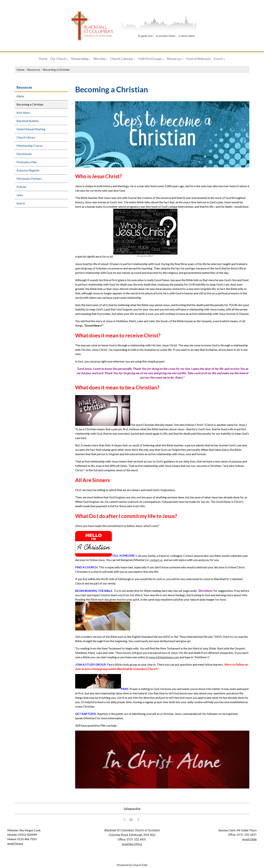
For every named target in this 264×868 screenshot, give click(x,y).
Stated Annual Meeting (31, 129)
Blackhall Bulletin (27, 121)
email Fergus (15, 843)
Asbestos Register (28, 170)
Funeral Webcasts (199, 59)
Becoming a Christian (56, 70)
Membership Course (29, 146)
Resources (174, 59)
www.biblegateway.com (164, 657)
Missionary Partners (29, 178)
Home (43, 59)
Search (21, 203)
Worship (99, 59)
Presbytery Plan (27, 162)
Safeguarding (132, 808)
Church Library (26, 137)
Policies (21, 187)
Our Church (58, 59)
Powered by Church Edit (132, 865)
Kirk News (23, 113)
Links (20, 195)
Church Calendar (122, 59)
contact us (156, 560)
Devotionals (24, 154)
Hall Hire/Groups (150, 59)
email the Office (132, 844)
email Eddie (249, 839)
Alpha (20, 96)
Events (219, 59)
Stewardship (80, 59)
